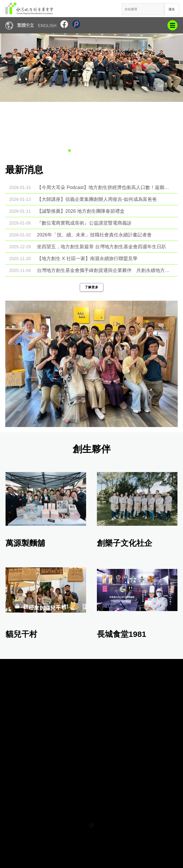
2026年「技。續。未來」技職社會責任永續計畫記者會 (94, 235)
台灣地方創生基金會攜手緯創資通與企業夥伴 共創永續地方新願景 (105, 270)
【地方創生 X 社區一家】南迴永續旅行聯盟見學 (87, 259)
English (47, 26)
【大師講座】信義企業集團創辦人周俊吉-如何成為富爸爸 (97, 199)
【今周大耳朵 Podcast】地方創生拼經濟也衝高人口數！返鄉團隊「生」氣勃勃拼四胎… (105, 187)
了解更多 (92, 287)
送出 (172, 9)
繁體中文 (26, 25)
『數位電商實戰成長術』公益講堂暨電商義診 (84, 223)
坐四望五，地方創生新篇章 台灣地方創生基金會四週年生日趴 (102, 247)
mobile (172, 25)
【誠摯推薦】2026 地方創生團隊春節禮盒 (81, 211)
